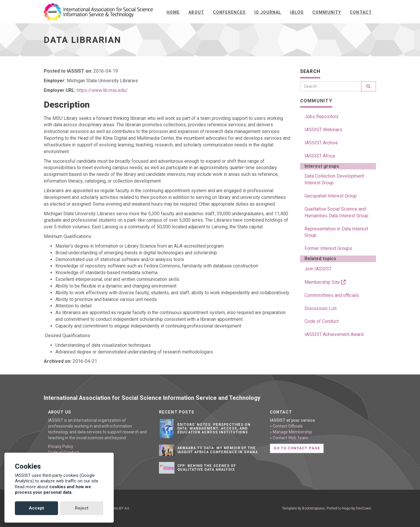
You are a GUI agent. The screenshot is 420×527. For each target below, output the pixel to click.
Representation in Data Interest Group (336, 232)
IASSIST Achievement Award (334, 334)
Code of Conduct (322, 321)
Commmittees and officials (332, 295)
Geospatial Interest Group (331, 196)
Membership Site (325, 282)
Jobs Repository (322, 117)
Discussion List (321, 308)
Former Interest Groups (328, 248)
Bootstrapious (314, 508)
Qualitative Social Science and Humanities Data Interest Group (336, 212)
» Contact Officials (286, 426)
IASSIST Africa (320, 156)
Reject (82, 508)
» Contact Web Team (289, 438)
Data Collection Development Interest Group (334, 179)
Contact (361, 12)
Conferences (229, 12)
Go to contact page (297, 448)
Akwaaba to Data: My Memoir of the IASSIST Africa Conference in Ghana (218, 450)
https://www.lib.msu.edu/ (102, 90)
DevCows (363, 508)
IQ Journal (268, 12)
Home (173, 12)
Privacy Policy (61, 447)
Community (327, 12)
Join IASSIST (318, 269)
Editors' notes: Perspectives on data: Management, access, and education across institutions (214, 428)
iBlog (297, 12)
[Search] (331, 86)
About (196, 12)
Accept (36, 508)
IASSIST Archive (321, 143)
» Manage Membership (291, 432)
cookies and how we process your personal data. (53, 490)
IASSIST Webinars (323, 130)
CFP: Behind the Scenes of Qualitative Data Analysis (207, 468)
